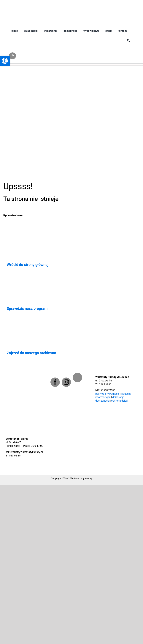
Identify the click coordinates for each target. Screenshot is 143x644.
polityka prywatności (107, 394)
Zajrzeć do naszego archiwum (31, 353)
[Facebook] (55, 382)
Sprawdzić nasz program (27, 308)
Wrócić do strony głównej (28, 265)
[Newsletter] (77, 378)
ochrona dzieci (120, 401)
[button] (128, 43)
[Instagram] (66, 382)
